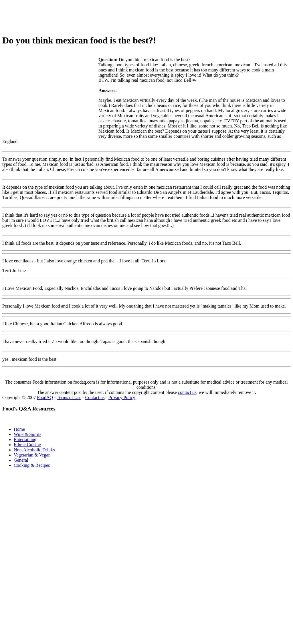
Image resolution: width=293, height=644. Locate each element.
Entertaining (25, 439)
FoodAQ (45, 397)
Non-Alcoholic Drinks (34, 450)
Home (19, 429)
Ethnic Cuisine (27, 445)
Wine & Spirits (27, 434)
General (21, 460)
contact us (187, 392)
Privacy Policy (122, 397)
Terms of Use (69, 397)
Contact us (95, 397)
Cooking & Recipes (32, 465)
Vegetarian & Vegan (32, 455)
